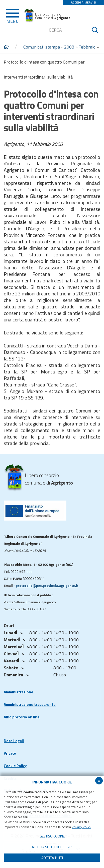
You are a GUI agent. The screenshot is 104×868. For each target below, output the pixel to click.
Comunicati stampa (42, 47)
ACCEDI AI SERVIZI (84, 2)
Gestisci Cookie (52, 836)
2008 (69, 47)
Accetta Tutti (52, 858)
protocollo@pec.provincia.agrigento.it (47, 585)
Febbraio (87, 47)
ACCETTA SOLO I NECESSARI (52, 847)
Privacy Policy (81, 827)
